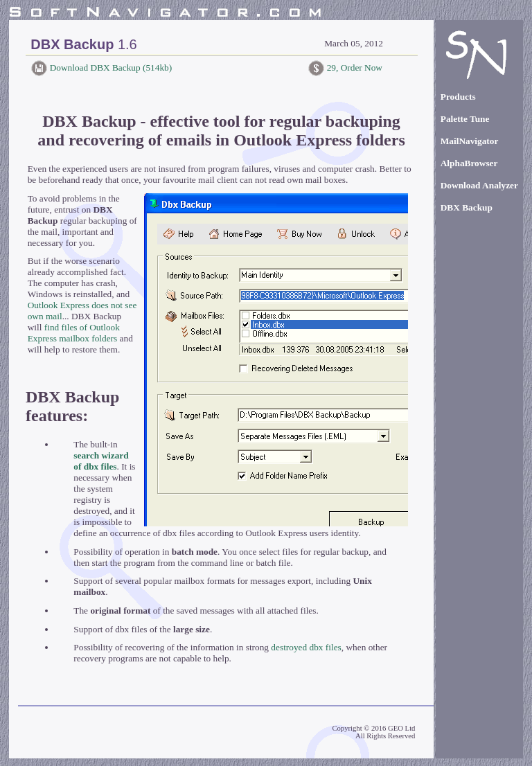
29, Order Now (353, 68)
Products (458, 97)
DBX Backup (467, 207)
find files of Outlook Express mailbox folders (74, 333)
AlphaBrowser (469, 163)
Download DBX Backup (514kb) (109, 68)
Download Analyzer (479, 185)
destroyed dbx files (306, 647)
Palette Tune (465, 119)
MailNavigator (470, 141)
